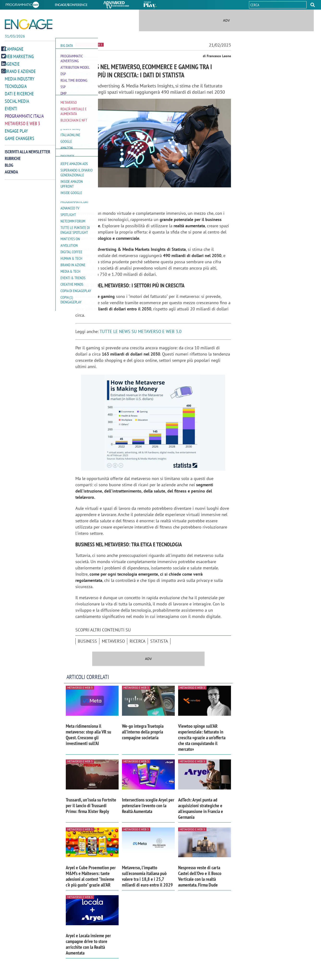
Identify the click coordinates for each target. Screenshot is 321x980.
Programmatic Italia (24, 115)
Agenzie (12, 65)
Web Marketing (19, 57)
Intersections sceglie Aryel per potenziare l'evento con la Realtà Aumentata (148, 806)
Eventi (11, 108)
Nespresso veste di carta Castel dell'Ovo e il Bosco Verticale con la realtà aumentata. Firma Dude (200, 876)
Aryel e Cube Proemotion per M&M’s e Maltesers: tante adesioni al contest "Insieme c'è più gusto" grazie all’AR (91, 876)
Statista (159, 641)
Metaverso (113, 641)
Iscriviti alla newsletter (27, 150)
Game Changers (20, 137)
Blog (9, 163)
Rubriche (13, 157)
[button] (313, 5)
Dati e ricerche (19, 93)
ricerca (138, 641)
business (87, 641)
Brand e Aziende (20, 72)
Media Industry (20, 79)
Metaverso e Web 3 (22, 122)
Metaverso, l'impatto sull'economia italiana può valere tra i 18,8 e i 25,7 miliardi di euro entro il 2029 (147, 876)
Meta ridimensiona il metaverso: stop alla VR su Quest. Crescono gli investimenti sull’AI (88, 735)
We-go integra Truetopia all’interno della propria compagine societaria (143, 732)
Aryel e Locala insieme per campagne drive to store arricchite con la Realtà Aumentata (88, 944)
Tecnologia (16, 86)
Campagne (14, 50)
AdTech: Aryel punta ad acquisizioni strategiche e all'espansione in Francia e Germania (201, 808)
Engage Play (16, 129)
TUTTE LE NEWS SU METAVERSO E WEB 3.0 (141, 331)
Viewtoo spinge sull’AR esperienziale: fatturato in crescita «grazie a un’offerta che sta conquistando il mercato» (202, 738)
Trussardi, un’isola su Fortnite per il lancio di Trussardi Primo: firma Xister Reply (91, 806)
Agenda (11, 170)
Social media (17, 101)
